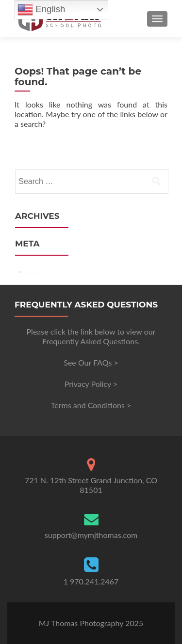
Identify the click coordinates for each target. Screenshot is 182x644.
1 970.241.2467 (91, 581)
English (41, 10)
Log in (34, 271)
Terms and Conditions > (91, 405)
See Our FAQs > (91, 362)
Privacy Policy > (91, 384)
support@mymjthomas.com (91, 535)
